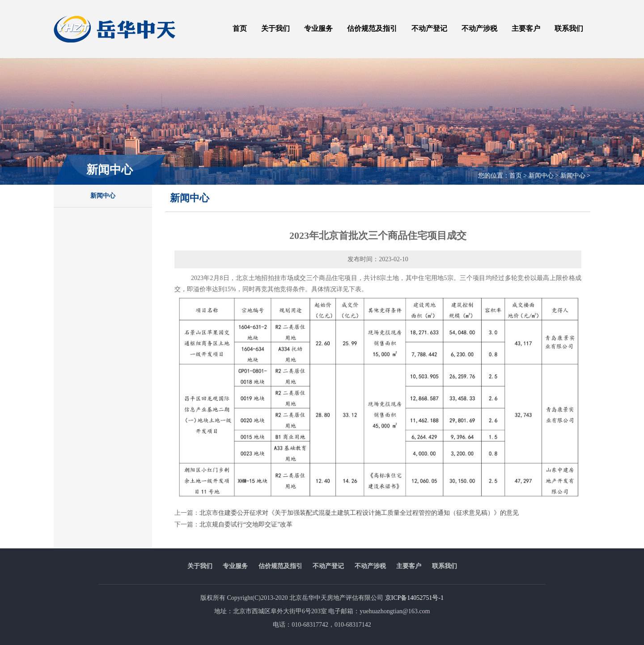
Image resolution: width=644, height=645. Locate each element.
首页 (240, 28)
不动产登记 (429, 28)
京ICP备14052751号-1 (414, 598)
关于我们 (275, 28)
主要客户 (526, 28)
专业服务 (318, 28)
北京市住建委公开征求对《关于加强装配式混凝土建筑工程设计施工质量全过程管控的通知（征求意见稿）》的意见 (359, 513)
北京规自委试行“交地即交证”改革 (246, 524)
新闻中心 (103, 196)
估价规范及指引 (372, 28)
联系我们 (569, 28)
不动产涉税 (479, 28)
